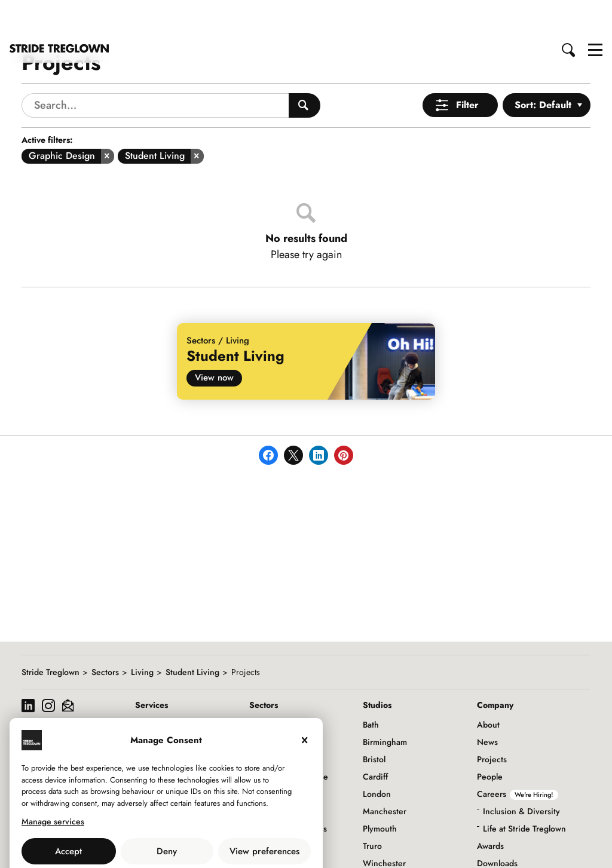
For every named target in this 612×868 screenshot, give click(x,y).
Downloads (497, 827)
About (488, 689)
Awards (490, 810)
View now (214, 342)
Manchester (385, 775)
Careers (518, 758)
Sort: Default (543, 69)
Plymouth (380, 793)
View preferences (264, 815)
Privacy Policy (199, 842)
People (490, 741)
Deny (167, 815)
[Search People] (305, 70)
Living (142, 636)
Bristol (374, 723)
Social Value (500, 845)
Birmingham (385, 706)
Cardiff (375, 741)
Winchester (384, 827)
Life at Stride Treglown (524, 793)
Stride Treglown (51, 636)
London (377, 758)
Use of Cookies (136, 842)
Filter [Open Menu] (467, 69)
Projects (492, 723)
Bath (371, 689)
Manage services (53, 786)
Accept (68, 815)
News (487, 706)
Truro (372, 810)
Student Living (192, 636)
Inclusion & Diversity (521, 775)
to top (591, 849)
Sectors (105, 636)
